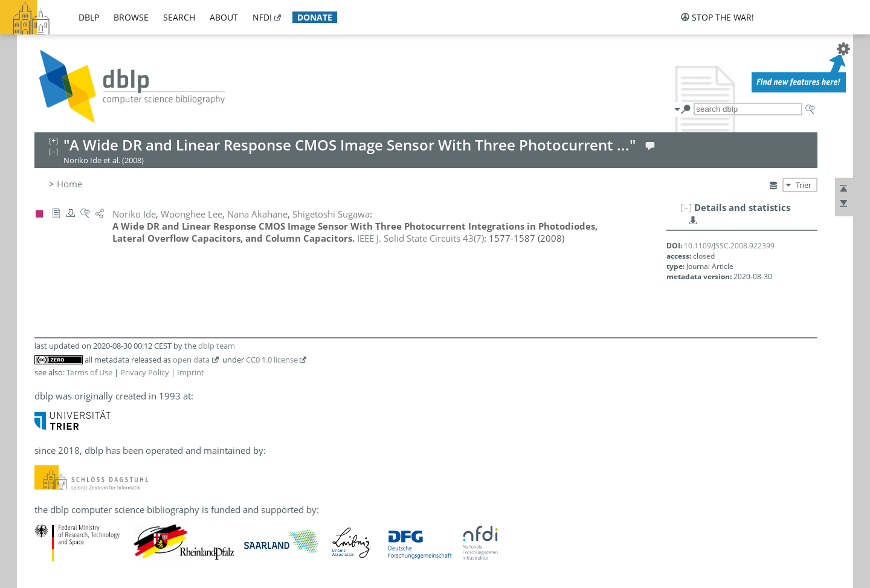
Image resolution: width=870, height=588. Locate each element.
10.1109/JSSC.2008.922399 (729, 246)
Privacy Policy (145, 372)
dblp (89, 17)
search (179, 17)
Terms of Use (89, 372)
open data (191, 360)
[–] (686, 207)
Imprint (191, 372)
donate (315, 17)
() (420, 238)
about (224, 17)
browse (131, 17)
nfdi (262, 17)
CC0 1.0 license (272, 360)
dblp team (217, 346)
